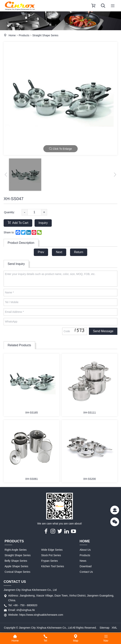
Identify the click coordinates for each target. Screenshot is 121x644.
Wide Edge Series (52, 550)
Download (86, 566)
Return (79, 252)
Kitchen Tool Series (53, 566)
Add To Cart (18, 223)
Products (24, 35)
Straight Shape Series (45, 35)
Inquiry (43, 223)
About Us (85, 550)
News (83, 561)
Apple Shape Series (16, 566)
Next (59, 252)
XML (114, 628)
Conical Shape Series (17, 572)
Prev (41, 252)
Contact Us (86, 572)
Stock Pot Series (51, 555)
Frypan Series (50, 561)
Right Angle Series (16, 550)
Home (12, 35)
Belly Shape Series (16, 561)
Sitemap (104, 628)
